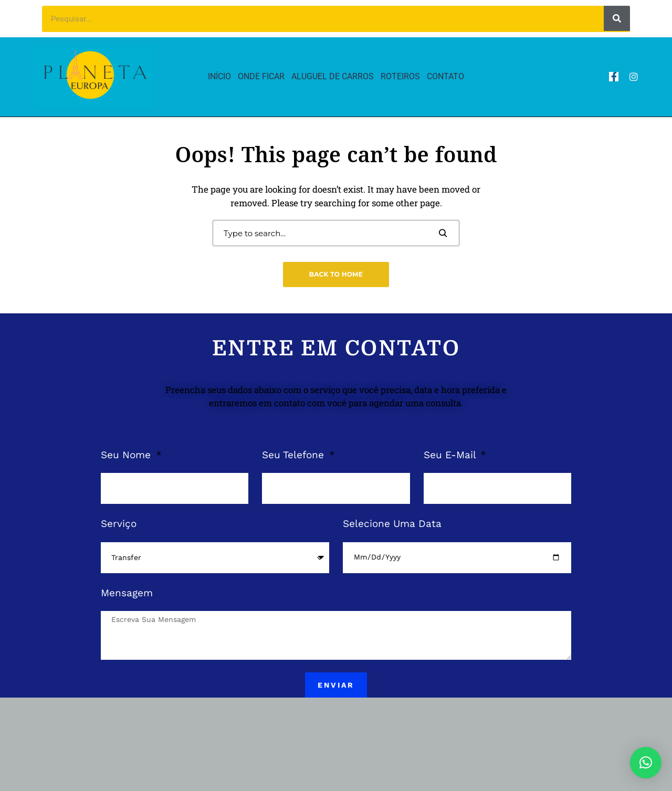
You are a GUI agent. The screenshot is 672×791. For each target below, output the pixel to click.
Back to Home (336, 274)
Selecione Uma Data (392, 524)
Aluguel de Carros (333, 76)
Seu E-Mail (451, 455)
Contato (445, 76)
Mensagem (127, 593)
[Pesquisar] (617, 18)
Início (219, 76)
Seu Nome (127, 455)
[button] (646, 763)
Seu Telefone (295, 455)
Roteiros (400, 76)
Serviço (119, 524)
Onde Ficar (261, 76)
